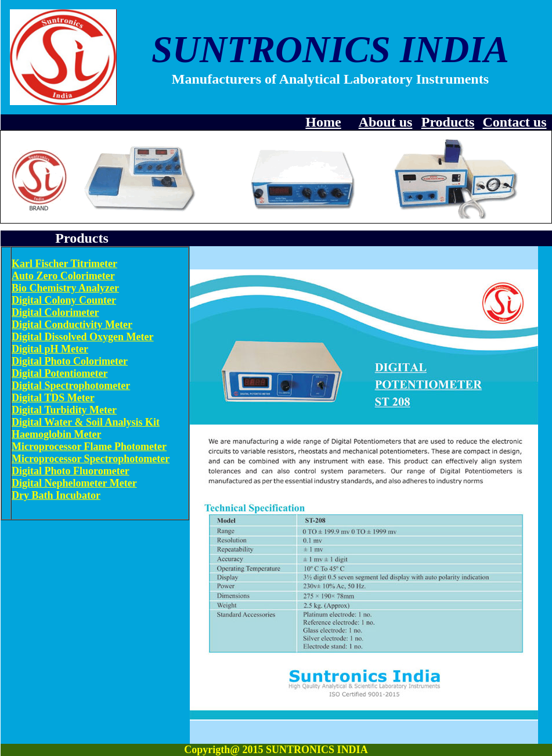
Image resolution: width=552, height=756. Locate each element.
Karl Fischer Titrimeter (64, 264)
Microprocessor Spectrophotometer (91, 459)
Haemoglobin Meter (56, 434)
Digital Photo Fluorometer (71, 471)
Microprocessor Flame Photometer (89, 447)
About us (386, 122)
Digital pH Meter (50, 349)
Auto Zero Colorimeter (63, 276)
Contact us (514, 122)
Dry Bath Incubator (56, 495)
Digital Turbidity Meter (64, 410)
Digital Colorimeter (55, 312)
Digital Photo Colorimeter (70, 361)
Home (323, 122)
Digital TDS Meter (53, 398)
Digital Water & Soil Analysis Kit (86, 422)
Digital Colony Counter (64, 300)
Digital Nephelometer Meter (74, 483)
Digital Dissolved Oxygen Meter (82, 337)
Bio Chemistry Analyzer (65, 288)
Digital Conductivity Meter (72, 325)
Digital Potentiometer (59, 373)
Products (448, 122)
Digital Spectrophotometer (71, 386)
